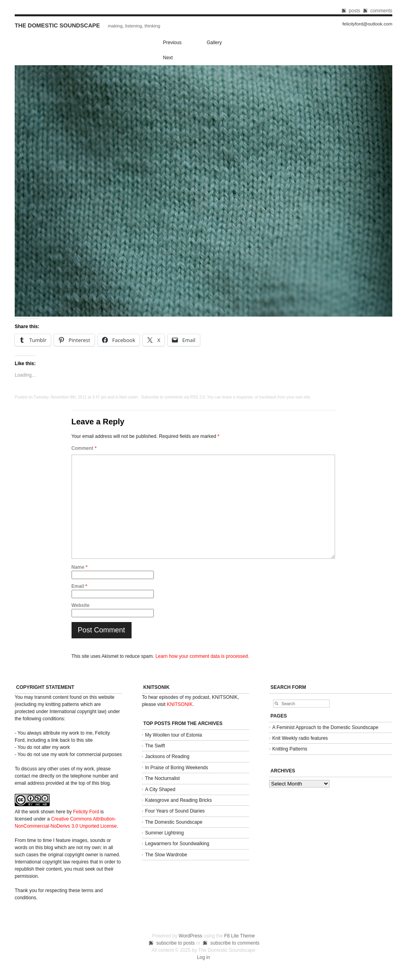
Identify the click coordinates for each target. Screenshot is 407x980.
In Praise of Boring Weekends (177, 768)
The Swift (155, 746)
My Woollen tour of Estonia (173, 735)
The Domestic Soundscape (57, 25)
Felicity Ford (86, 812)
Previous (172, 43)
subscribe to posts (175, 943)
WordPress (191, 936)
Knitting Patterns (290, 749)
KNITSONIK (180, 704)
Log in (204, 957)
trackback (268, 397)
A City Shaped (160, 789)
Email (79, 586)
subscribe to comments (235, 943)
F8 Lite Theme (239, 936)
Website (81, 605)
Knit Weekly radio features (300, 738)
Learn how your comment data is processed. (202, 656)
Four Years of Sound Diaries (175, 811)
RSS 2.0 (197, 397)
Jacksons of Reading (167, 756)
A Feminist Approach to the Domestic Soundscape (325, 727)
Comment (84, 448)
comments (381, 11)
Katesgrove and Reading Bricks (178, 800)
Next (168, 58)
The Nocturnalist (162, 778)
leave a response (237, 397)
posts (355, 11)
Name (80, 567)
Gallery (214, 43)
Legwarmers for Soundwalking (177, 844)
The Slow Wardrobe (166, 855)
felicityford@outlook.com (367, 24)
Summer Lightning (164, 833)
